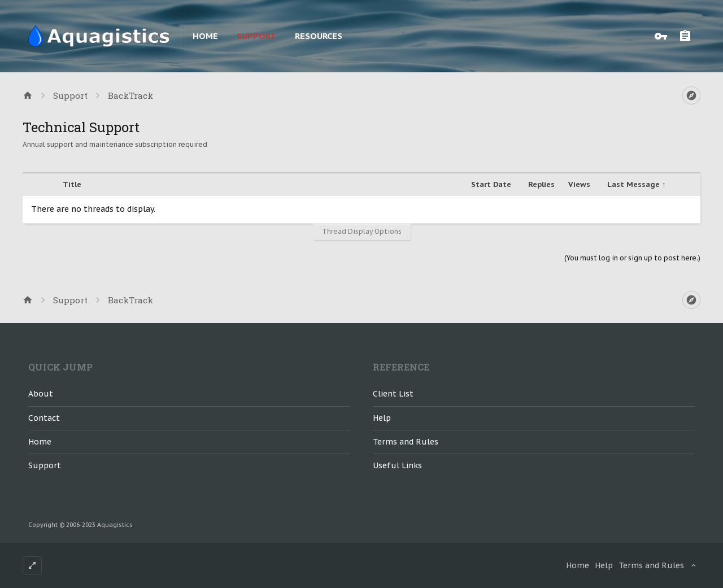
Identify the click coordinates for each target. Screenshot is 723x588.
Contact (44, 418)
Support (256, 36)
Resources (319, 36)
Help (382, 418)
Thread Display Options (362, 231)
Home (205, 36)
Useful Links (397, 465)
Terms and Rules (406, 442)
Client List (393, 394)
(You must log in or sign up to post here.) (632, 258)
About (41, 394)
